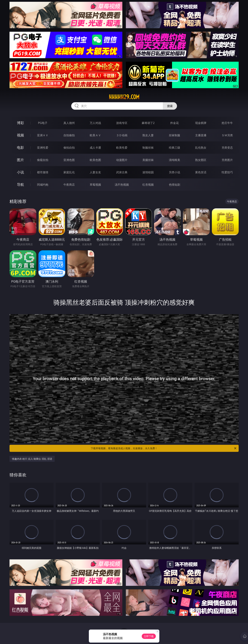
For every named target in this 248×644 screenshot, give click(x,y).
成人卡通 (95, 148)
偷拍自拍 (69, 148)
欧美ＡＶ (95, 135)
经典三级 (174, 148)
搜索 (170, 106)
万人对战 (95, 123)
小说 (20, 172)
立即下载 (149, 636)
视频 (20, 135)
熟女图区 (201, 160)
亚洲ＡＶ (43, 135)
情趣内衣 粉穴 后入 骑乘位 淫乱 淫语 (32, 459)
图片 (20, 160)
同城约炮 (43, 185)
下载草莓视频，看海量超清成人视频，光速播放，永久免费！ (164, 448)
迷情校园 (148, 172)
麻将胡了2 (148, 123)
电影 (20, 147)
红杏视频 (148, 185)
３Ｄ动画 (122, 135)
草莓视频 (95, 185)
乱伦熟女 (201, 148)
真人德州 (69, 123)
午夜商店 (69, 185)
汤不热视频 (122, 185)
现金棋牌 (201, 123)
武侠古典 (122, 172)
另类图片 (227, 160)
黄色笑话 (201, 172)
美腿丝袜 (148, 160)
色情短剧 (174, 185)
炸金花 (174, 123)
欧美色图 (95, 160)
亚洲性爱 (43, 148)
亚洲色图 (69, 160)
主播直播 (201, 135)
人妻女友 (95, 172)
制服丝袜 (148, 148)
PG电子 (43, 123)
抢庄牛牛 (227, 123)
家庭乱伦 (69, 172)
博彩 (20, 123)
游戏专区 (122, 123)
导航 (20, 184)
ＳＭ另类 (227, 135)
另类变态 (227, 148)
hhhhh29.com (124, 97)
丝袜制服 (174, 135)
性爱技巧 (227, 172)
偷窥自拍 (43, 160)
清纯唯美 (174, 160)
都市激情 (43, 172)
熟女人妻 (148, 135)
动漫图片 (122, 160)
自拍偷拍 (69, 135)
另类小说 (174, 172)
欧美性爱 (122, 148)
